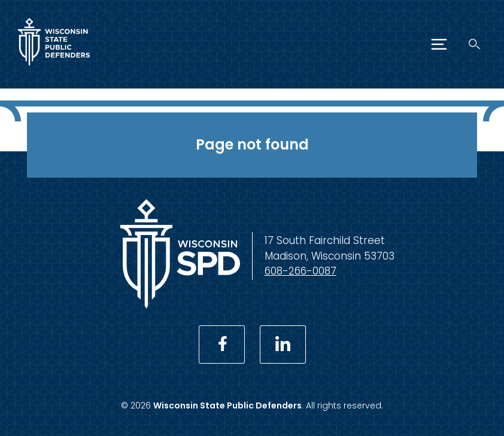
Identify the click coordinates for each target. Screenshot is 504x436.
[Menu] (439, 44)
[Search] (474, 44)
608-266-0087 (300, 271)
